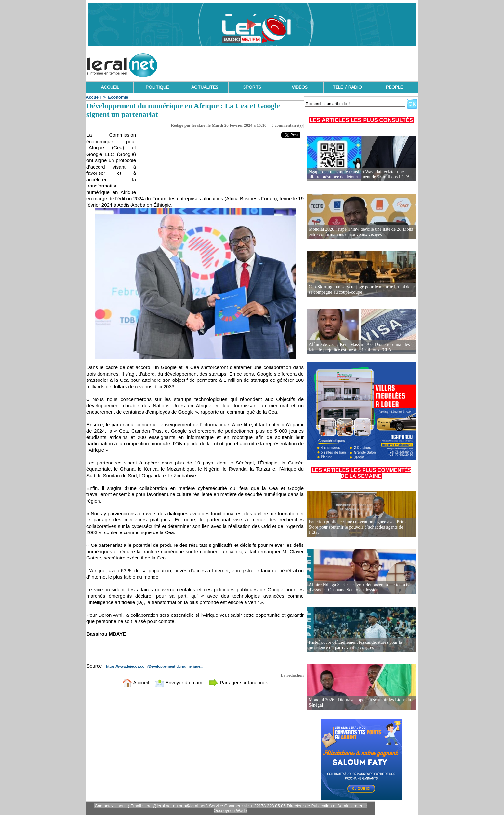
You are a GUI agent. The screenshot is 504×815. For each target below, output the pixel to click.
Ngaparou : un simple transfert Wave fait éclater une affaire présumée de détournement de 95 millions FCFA (359, 174)
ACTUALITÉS (205, 87)
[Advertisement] (300, 63)
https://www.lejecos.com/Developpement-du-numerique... (155, 666)
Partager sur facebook (238, 682)
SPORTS (252, 87)
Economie (118, 97)
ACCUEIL (110, 87)
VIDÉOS (300, 87)
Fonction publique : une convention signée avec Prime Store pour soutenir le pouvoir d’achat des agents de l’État (358, 527)
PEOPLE (394, 87)
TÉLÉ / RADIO (347, 87)
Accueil (93, 97)
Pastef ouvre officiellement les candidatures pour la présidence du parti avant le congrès (355, 645)
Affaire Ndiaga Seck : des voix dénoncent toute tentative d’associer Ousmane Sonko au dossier (360, 587)
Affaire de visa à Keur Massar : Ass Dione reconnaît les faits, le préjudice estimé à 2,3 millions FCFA (359, 347)
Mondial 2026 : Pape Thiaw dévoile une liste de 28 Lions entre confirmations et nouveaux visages (361, 232)
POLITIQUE (157, 87)
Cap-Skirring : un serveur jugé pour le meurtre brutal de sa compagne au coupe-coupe (359, 290)
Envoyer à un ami (179, 682)
